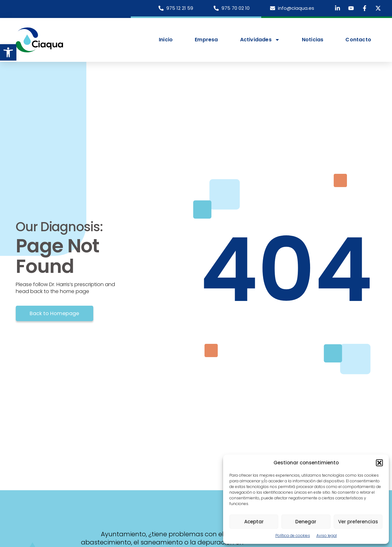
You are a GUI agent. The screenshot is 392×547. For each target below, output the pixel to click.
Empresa (206, 40)
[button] (8, 52)
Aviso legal (327, 535)
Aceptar (254, 522)
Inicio (166, 40)
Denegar (306, 522)
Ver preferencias (358, 522)
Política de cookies (293, 535)
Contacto (358, 40)
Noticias (313, 40)
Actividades (260, 40)
